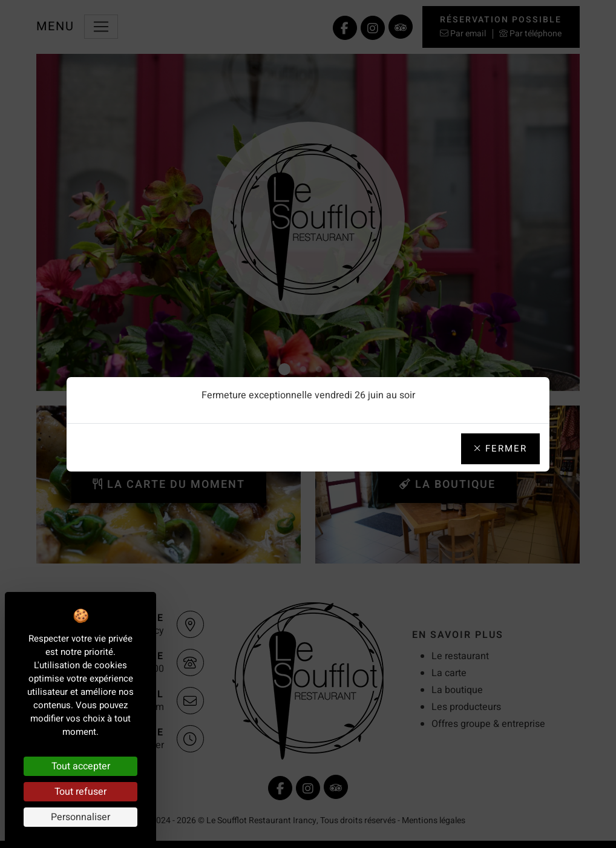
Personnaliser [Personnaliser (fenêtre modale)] (80, 817)
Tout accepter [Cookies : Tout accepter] (81, 766)
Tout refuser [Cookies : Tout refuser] (80, 792)
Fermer (500, 449)
